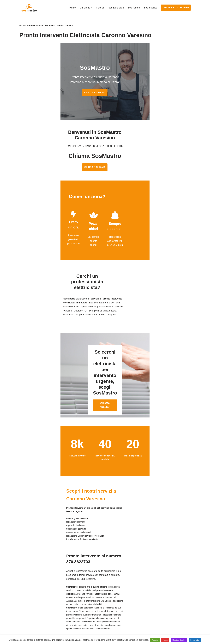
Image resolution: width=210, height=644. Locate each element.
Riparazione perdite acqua (150, 616)
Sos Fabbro (134, 8)
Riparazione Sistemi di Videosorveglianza (99, 616)
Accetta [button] (155, 640)
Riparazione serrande (31, 616)
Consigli (100, 8)
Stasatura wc (143, 627)
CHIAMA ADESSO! (105, 379)
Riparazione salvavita (89, 611)
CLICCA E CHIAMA (105, 94)
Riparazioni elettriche (89, 605)
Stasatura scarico (146, 622)
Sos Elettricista (116, 8)
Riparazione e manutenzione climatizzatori (159, 611)
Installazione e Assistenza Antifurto (96, 595)
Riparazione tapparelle (31, 622)
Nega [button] (165, 640)
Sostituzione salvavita (89, 622)
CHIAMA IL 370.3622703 (176, 8)
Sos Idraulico (151, 8)
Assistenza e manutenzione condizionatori (158, 589)
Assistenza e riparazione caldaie (153, 595)
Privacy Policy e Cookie (87, 633)
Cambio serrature (28, 600)
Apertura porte (27, 589)
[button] (91, 8)
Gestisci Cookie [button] (179, 640)
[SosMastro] (29, 8)
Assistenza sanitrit (146, 600)
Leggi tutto (195, 640)
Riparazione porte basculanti (34, 611)
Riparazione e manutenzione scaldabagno (158, 605)
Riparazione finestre (30, 605)
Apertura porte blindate (31, 595)
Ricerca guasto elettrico (90, 600)
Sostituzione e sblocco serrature (36, 627)
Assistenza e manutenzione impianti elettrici (101, 589)
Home (72, 8)
